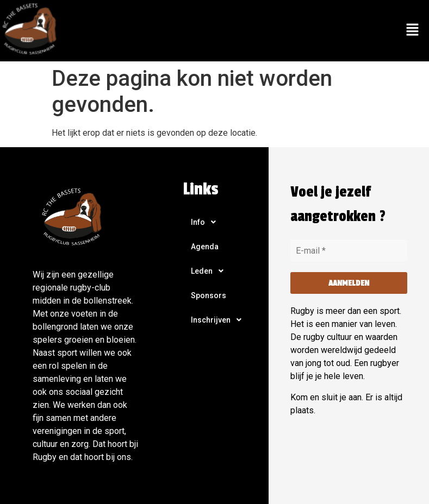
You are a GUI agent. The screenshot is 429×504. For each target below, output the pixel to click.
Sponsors (209, 295)
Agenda (205, 247)
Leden (210, 271)
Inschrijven (219, 320)
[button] (413, 30)
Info (206, 222)
